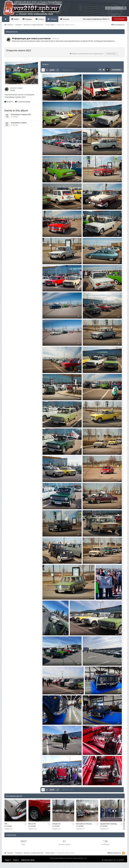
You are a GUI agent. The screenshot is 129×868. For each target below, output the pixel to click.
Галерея (53, 19)
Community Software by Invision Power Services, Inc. (68, 858)
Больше (66, 19)
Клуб (16, 19)
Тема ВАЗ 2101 (110, 860)
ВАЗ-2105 (32, 824)
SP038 (9, 826)
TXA (6, 824)
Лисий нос (56, 824)
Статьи (41, 19)
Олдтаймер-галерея (19, 123)
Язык (8, 860)
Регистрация (119, 19)
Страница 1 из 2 (68, 70)
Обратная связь (28, 860)
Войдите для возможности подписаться (87, 54)
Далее (52, 70)
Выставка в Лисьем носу (86, 824)
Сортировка (117, 70)
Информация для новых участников (31, 38)
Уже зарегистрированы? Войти (96, 19)
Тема (16, 860)
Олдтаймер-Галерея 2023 (21, 114)
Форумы (28, 19)
